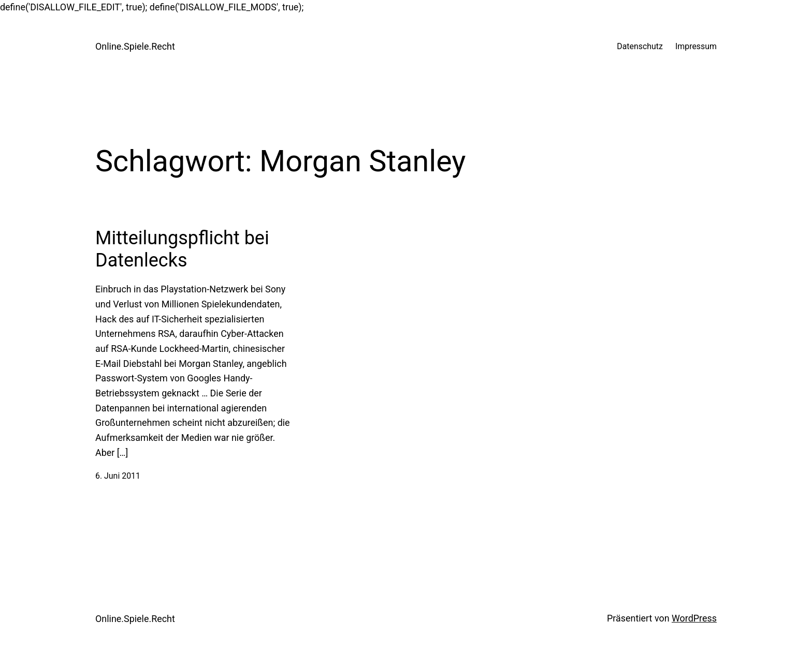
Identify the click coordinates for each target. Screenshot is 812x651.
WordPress (694, 618)
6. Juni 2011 (118, 476)
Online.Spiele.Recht (135, 46)
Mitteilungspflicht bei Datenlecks (182, 249)
